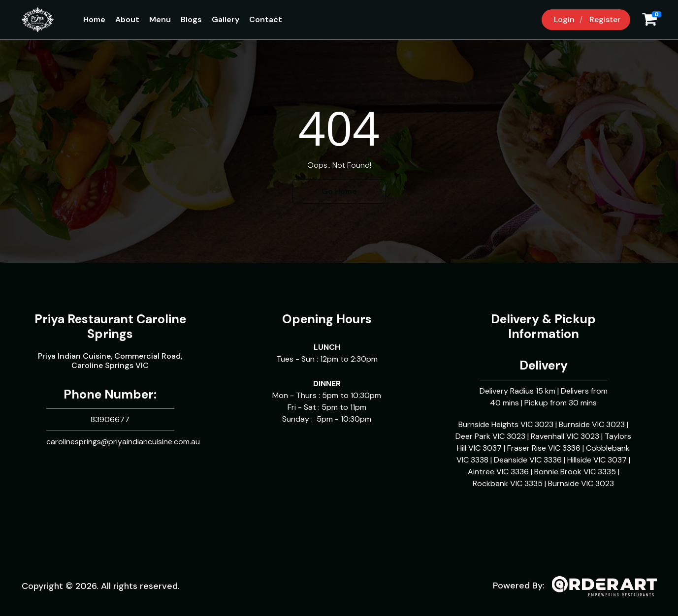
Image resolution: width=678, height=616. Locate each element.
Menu (160, 19)
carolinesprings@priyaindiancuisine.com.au (123, 442)
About (127, 19)
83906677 (110, 419)
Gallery (226, 19)
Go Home (339, 191)
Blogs (191, 19)
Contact (266, 19)
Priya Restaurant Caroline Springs (110, 326)
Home (94, 19)
